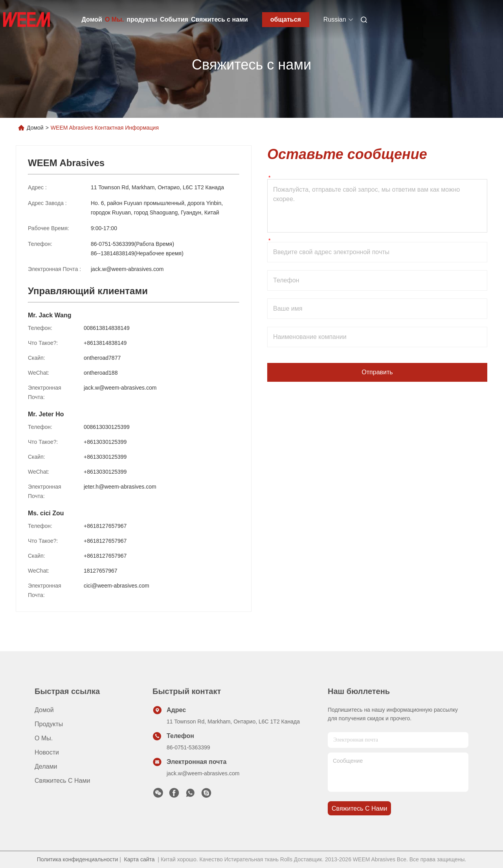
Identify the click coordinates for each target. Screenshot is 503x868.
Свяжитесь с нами (219, 19)
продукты (142, 19)
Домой (92, 19)
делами (46, 766)
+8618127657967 (105, 526)
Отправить (377, 372)
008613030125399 (107, 427)
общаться (286, 19)
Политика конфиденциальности (78, 859)
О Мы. (114, 19)
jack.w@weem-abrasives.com (127, 269)
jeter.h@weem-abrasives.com (120, 487)
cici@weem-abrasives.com (117, 586)
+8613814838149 (105, 343)
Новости (47, 752)
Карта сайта (140, 859)
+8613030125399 (105, 442)
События (174, 19)
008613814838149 (107, 328)
